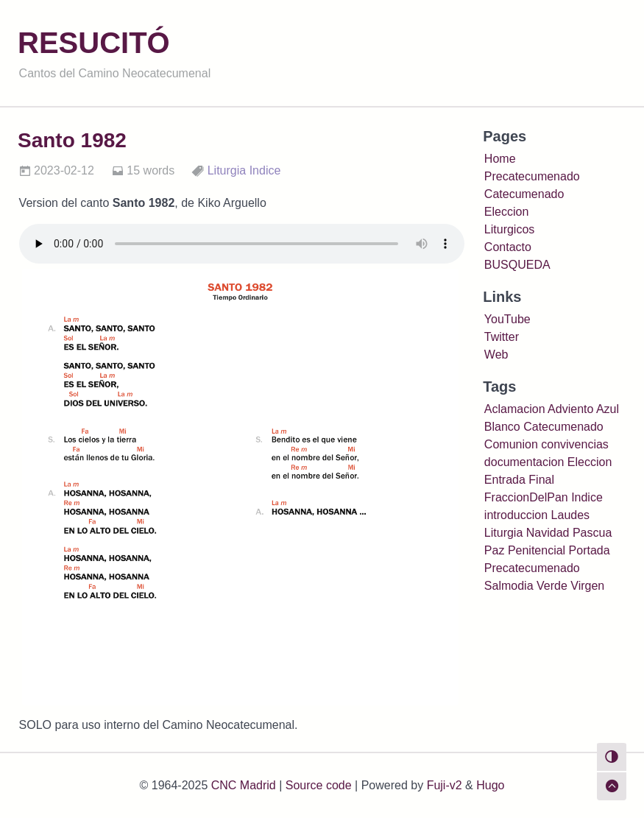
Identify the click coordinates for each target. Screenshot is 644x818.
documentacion (524, 462)
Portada (590, 550)
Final (541, 480)
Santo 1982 (72, 140)
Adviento (570, 409)
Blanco (502, 427)
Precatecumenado (532, 176)
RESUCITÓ (94, 43)
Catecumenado (524, 194)
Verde (552, 586)
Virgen (587, 586)
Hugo (490, 785)
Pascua (592, 533)
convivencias (575, 444)
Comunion (511, 444)
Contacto (508, 247)
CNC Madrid (244, 785)
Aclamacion (515, 409)
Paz (495, 550)
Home (500, 159)
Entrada (505, 480)
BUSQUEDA (517, 265)
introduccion (516, 515)
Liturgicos (509, 229)
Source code (319, 785)
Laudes (571, 515)
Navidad (548, 533)
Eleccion (506, 212)
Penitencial (537, 550)
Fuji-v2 (445, 785)
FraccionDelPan (526, 497)
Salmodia (509, 586)
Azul (608, 409)
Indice (265, 170)
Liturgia (227, 170)
